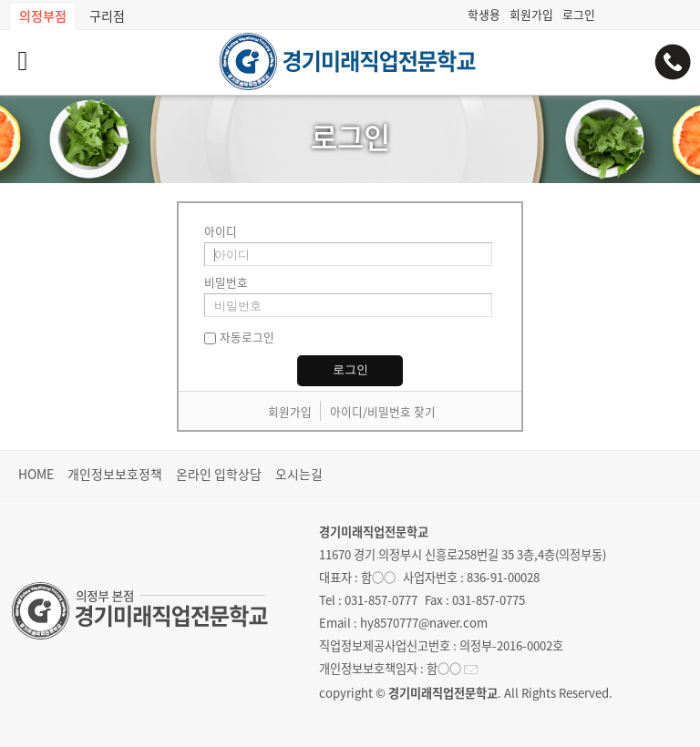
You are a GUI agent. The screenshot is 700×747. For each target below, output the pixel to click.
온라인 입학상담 (219, 474)
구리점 (107, 15)
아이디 (221, 231)
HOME (36, 474)
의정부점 (43, 15)
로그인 (579, 14)
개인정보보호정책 (115, 474)
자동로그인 (247, 337)
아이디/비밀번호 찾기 (383, 411)
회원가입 (531, 14)
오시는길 (299, 474)
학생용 (484, 14)
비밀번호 (226, 282)
